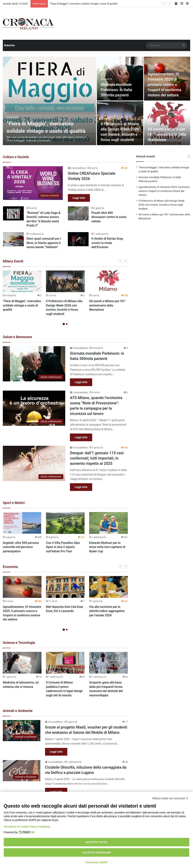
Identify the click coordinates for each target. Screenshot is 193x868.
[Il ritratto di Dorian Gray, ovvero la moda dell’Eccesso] (78, 239)
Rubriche (9, 45)
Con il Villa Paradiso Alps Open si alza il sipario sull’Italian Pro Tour (63, 547)
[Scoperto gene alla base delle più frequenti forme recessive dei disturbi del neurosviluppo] (108, 663)
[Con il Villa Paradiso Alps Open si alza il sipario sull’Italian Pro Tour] (65, 523)
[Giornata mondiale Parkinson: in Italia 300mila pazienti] (120, 79)
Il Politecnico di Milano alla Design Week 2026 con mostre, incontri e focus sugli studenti (162, 205)
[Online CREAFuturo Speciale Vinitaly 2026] (33, 183)
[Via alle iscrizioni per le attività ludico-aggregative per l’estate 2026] (108, 587)
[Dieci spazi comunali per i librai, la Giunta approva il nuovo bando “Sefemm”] (13, 239)
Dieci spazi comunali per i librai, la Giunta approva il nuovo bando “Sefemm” (44, 243)
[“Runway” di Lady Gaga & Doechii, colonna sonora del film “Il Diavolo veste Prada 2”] (13, 213)
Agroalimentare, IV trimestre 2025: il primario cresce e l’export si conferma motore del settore (165, 85)
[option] (96, 101)
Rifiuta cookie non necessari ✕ (170, 798)
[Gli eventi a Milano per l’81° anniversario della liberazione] (167, 123)
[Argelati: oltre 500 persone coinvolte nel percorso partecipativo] (22, 523)
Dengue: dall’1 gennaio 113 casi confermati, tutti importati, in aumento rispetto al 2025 (97, 458)
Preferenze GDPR (96, 862)
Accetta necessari (97, 853)
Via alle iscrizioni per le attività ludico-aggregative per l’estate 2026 (107, 611)
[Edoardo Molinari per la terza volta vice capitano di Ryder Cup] (108, 523)
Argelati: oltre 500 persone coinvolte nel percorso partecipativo (21, 547)
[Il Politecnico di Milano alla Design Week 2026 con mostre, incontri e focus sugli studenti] (65, 281)
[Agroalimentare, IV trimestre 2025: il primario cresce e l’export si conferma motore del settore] (22, 587)
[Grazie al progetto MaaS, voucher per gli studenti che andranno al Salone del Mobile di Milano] (22, 731)
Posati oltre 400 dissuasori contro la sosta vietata (109, 217)
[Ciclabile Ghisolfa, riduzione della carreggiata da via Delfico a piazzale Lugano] (22, 771)
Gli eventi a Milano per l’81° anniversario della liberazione (167, 134)
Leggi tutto (79, 198)
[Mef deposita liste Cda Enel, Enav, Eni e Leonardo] (65, 587)
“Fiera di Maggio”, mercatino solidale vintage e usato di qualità (83, 4)
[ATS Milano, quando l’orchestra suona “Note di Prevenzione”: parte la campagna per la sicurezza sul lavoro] (34, 408)
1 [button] (64, 324)
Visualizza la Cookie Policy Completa (27, 827)
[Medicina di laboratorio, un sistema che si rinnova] (22, 663)
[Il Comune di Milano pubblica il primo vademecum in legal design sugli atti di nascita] (65, 663)
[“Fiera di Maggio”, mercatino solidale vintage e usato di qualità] (49, 101)
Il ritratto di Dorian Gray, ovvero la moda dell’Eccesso (107, 243)
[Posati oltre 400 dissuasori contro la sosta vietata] (78, 213)
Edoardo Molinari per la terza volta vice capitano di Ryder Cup (107, 547)
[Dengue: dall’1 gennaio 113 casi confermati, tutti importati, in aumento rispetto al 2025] (34, 463)
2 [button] (67, 324)
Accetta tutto (96, 842)
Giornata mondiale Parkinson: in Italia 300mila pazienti (116, 90)
